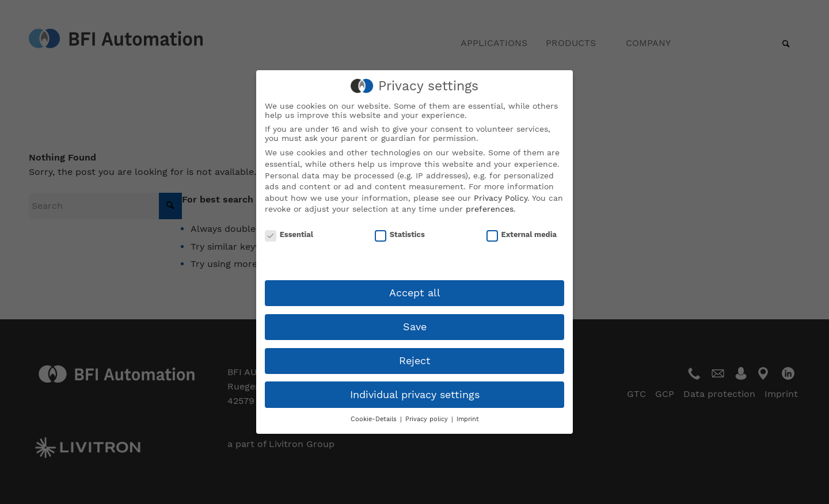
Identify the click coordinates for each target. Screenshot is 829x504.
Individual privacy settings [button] (415, 395)
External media (522, 242)
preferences (490, 209)
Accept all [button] (415, 293)
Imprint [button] (468, 419)
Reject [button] (415, 361)
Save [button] (415, 327)
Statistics (400, 242)
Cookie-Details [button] (375, 419)
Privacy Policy (501, 198)
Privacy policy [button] (428, 419)
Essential (289, 242)
